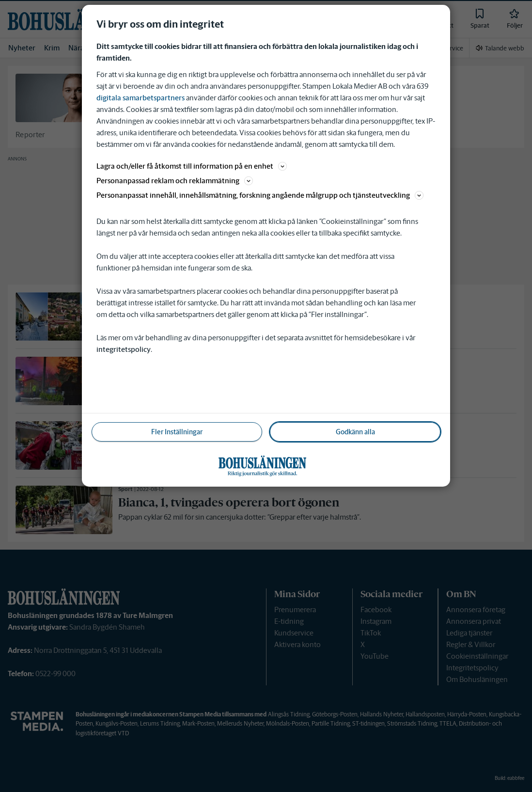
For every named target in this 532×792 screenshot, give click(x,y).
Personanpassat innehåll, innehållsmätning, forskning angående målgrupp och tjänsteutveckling (260, 195)
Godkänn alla (355, 432)
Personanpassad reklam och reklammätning (175, 181)
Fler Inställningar (177, 432)
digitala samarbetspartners (141, 98)
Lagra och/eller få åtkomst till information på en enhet (192, 166)
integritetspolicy (124, 349)
